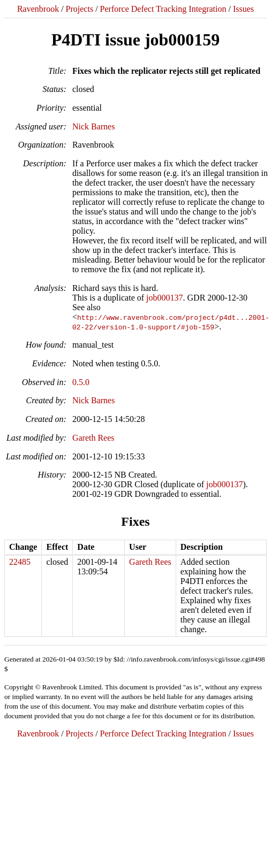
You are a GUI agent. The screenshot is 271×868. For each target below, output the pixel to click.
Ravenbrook (38, 9)
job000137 (164, 298)
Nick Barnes (94, 126)
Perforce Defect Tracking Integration (163, 9)
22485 (20, 562)
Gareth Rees (93, 438)
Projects (80, 9)
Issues (243, 9)
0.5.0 (81, 382)
